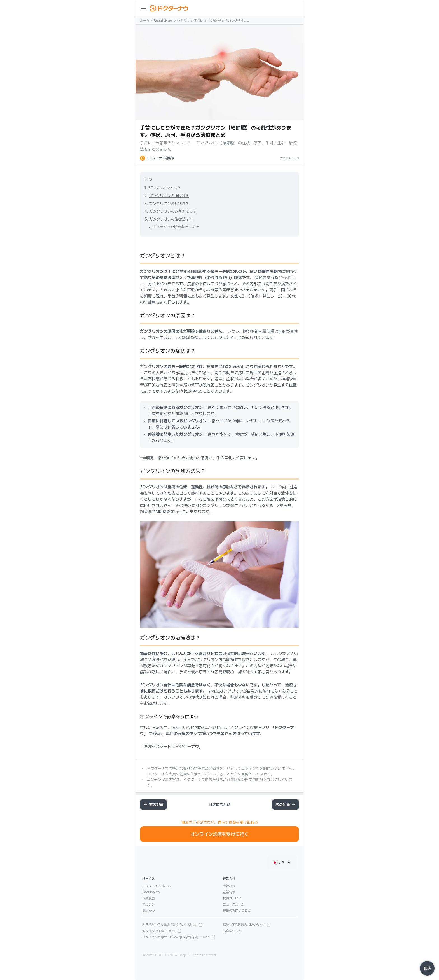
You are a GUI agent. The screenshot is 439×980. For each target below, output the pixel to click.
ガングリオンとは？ (164, 188)
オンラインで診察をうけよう (176, 227)
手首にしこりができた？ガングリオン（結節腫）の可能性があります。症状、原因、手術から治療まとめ (222, 21)
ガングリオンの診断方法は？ (173, 211)
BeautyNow (163, 21)
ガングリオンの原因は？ (169, 196)
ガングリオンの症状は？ (169, 204)
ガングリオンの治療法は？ (171, 219)
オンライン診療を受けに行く (219, 834)
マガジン (183, 21)
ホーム (145, 21)
